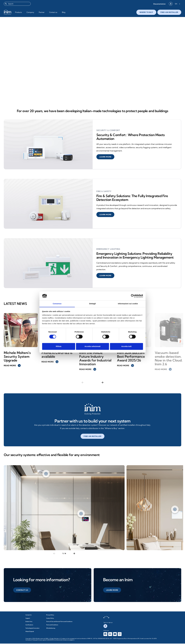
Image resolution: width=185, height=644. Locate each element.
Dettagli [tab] (92, 304)
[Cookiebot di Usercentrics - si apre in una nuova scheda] (133, 296)
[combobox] (17, 4)
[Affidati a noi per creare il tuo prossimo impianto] (92, 409)
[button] (159, 4)
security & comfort (108, 130)
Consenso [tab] (57, 304)
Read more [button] (12, 365)
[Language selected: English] (178, 4)
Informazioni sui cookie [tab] (128, 304)
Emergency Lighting (108, 249)
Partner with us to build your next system (92, 421)
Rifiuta (59, 346)
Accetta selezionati (92, 346)
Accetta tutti (126, 346)
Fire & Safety (104, 191)
